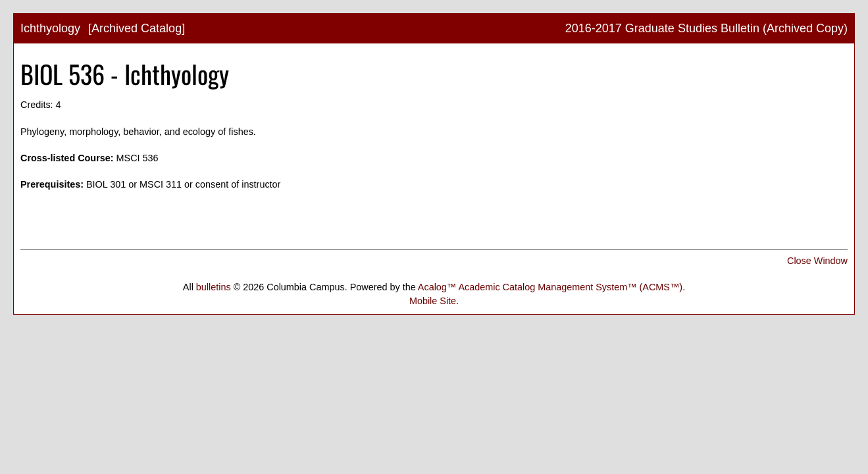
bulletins (214, 287)
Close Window (817, 261)
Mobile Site (433, 301)
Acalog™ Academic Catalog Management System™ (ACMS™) (550, 287)
